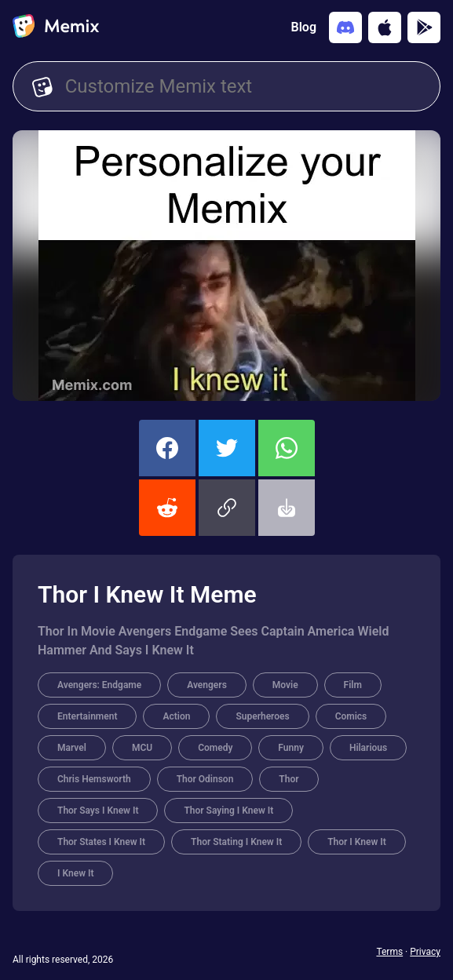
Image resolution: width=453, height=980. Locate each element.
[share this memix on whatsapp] (287, 448)
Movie (285, 685)
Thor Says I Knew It (98, 811)
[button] (227, 508)
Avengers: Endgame (99, 685)
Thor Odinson (205, 779)
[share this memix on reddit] (167, 508)
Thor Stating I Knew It (236, 842)
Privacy (425, 952)
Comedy (215, 748)
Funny (291, 748)
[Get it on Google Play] (424, 27)
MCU (142, 748)
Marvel (72, 748)
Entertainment (87, 716)
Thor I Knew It (357, 842)
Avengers (207, 685)
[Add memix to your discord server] (345, 27)
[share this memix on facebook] (167, 448)
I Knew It (75, 873)
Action (176, 716)
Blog (304, 27)
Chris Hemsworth (94, 779)
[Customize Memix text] (243, 86)
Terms (389, 952)
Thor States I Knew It (101, 842)
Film (353, 685)
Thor (289, 779)
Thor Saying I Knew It (228, 811)
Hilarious (368, 748)
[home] (56, 27)
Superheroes (262, 716)
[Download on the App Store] (385, 27)
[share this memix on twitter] (227, 448)
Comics (351, 716)
